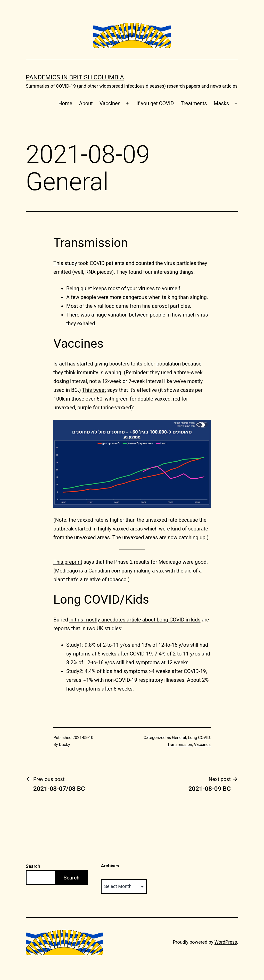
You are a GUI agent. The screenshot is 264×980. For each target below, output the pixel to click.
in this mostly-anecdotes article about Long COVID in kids (135, 620)
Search (33, 866)
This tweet (94, 390)
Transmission (180, 745)
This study (65, 263)
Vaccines (110, 103)
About (86, 103)
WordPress (226, 942)
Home (65, 103)
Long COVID (199, 738)
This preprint (68, 562)
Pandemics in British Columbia (75, 77)
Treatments (194, 103)
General (179, 738)
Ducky (65, 745)
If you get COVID (155, 103)
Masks (221, 103)
